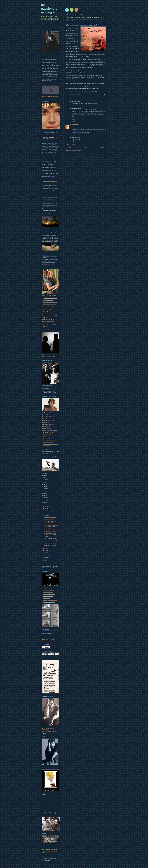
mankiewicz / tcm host (48, 596)
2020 (45, 473)
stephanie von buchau (48, 442)
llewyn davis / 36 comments (50, 310)
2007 (45, 502)
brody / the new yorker (48, 588)
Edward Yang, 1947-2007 (50, 545)
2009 (45, 498)
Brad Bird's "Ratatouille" (50, 529)
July (46, 515)
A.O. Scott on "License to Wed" (51, 541)
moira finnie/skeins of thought (50, 181)
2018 (45, 478)
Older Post (104, 147)
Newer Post (68, 147)
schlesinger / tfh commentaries (50, 600)
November (47, 506)
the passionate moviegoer (49, 9)
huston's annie (47, 427)
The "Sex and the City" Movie (51, 539)
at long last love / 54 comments (50, 302)
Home (86, 147)
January (47, 557)
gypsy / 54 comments (48, 300)
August (46, 513)
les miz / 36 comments (48, 312)
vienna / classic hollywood (49, 602)
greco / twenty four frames (49, 594)
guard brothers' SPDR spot (49, 425)
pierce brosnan (47, 438)
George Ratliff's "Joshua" (50, 517)
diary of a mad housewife (49, 421)
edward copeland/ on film (49, 157)
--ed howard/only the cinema (49, 211)
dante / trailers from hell (49, 590)
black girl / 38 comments (49, 306)
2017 (45, 480)
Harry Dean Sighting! (49, 519)
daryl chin (45, 419)
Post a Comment (71, 144)
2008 (45, 500)
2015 (45, 484)
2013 (45, 489)
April (46, 553)
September (47, 511)
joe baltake (74, 124)
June (46, 548)
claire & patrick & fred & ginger (50, 417)
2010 (45, 495)
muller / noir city (47, 598)
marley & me (46, 436)
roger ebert (45, 193)
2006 (45, 560)
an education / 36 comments (50, 314)
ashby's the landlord (48, 413)
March (46, 555)
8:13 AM (73, 141)
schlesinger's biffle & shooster (50, 440)
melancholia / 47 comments (49, 304)
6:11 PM (74, 105)
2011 (45, 493)
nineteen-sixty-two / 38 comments (51, 308)
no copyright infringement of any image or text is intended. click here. (50, 851)
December (47, 504)
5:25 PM (74, 135)
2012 (45, 491)
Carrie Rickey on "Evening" (50, 543)
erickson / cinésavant (48, 592)
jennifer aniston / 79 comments (50, 298)
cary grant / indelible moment (50, 355)
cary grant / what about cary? (50, 357)
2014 (45, 487)
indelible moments (47, 429)
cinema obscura (47, 415)
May (46, 550)
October (47, 508)
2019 (45, 475)
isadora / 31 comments (48, 319)
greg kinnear (46, 423)
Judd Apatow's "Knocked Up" (51, 531)
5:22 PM (74, 122)
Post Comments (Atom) (77, 150)
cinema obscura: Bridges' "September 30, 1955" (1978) (50, 535)
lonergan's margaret (48, 434)
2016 (45, 482)
